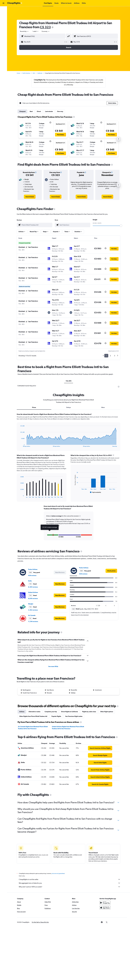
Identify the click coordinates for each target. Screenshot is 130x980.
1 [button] (106, 356)
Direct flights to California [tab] (70, 712)
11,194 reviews (33, 621)
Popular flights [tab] (56, 716)
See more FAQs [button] (53, 666)
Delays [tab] (69, 407)
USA (34, 73)
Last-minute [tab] (49, 111)
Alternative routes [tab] (34, 712)
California (40, 73)
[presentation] (53, 27)
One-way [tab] (60, 111)
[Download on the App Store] (105, 908)
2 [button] (110, 356)
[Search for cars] (3, 18)
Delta (30, 581)
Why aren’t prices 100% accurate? (70, 887)
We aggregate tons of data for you (70, 883)
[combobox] (24, 31)
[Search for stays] (3, 14)
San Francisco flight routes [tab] (74, 716)
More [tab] (103, 407)
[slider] (121, 226)
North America (26, 73)
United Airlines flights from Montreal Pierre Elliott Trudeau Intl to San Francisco (68, 728)
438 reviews (32, 575)
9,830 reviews (33, 598)
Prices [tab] (34, 407)
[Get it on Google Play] (105, 903)
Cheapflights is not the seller (70, 879)
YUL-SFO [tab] (69, 381)
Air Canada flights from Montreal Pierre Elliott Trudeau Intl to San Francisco (33, 728)
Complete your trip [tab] (51, 712)
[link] (30, 197)
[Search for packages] (3, 22)
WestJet (31, 604)
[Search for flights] (3, 9)
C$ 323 (45, 27)
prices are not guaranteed (58, 873)
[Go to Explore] (3, 26)
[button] (3, 3)
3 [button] (115, 356)
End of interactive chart (19, 445)
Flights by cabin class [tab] (89, 712)
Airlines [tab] (22, 712)
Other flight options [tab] (107, 712)
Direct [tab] (39, 111)
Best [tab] (31, 111)
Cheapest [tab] (22, 111)
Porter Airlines (33, 569)
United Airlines (33, 592)
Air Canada (32, 615)
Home (18, 73)
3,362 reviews (33, 610)
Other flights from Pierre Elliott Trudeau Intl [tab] (33, 716)
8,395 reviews (33, 587)
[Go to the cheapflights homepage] (15, 3)
